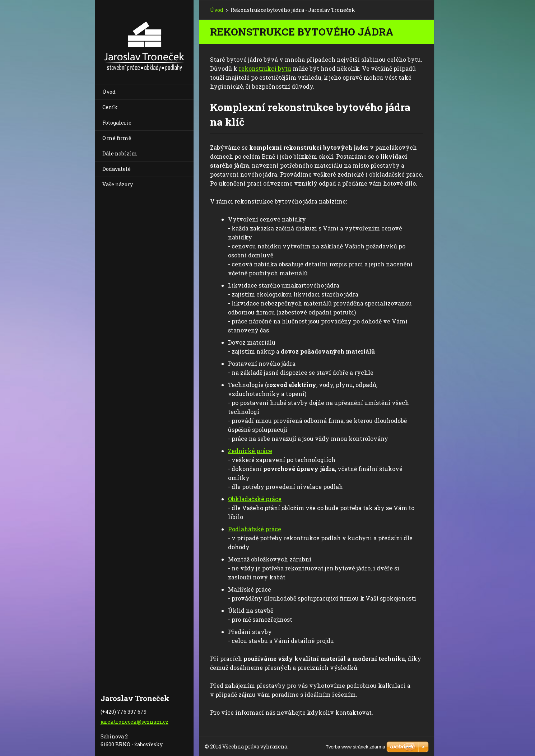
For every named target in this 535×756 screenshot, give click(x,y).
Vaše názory (118, 184)
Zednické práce (250, 451)
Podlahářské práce (255, 529)
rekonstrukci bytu (265, 68)
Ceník (110, 107)
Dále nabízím (120, 153)
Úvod (109, 92)
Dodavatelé (117, 169)
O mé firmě (117, 138)
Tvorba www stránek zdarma (355, 747)
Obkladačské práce (255, 499)
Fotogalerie (117, 123)
